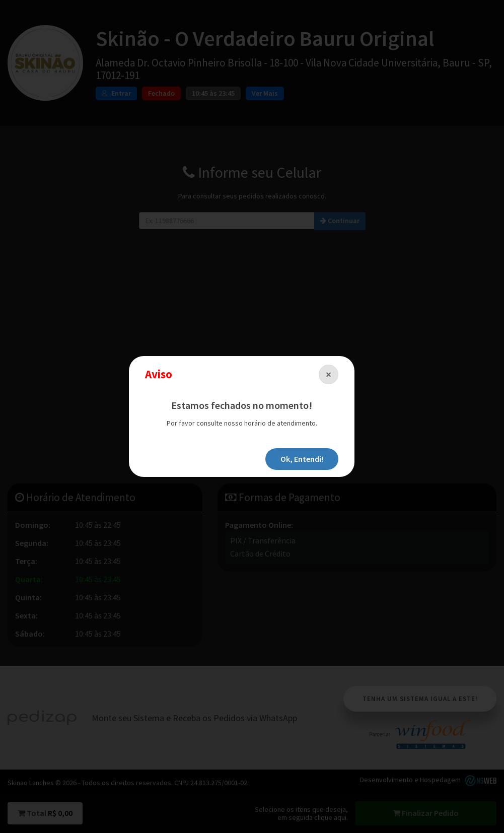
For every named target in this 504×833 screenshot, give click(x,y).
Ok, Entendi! (302, 459)
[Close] (329, 374)
